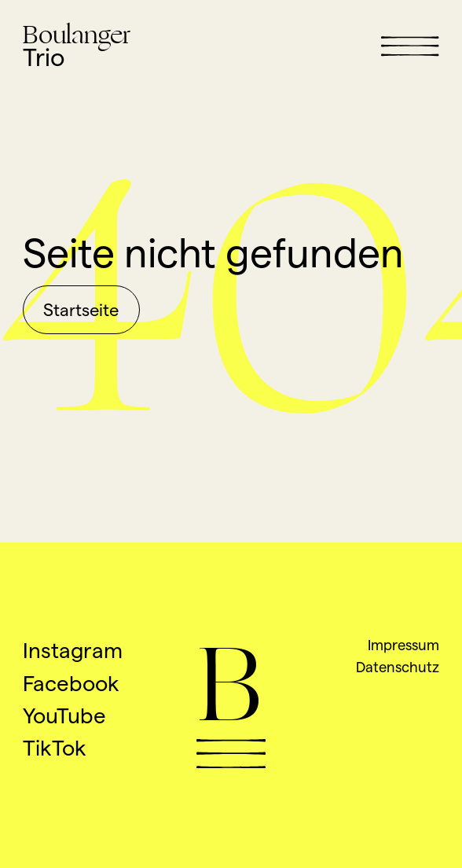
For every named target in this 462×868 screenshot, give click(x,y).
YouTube (64, 715)
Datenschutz (398, 667)
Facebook (71, 683)
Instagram (73, 650)
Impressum (403, 645)
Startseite (81, 310)
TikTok (55, 748)
